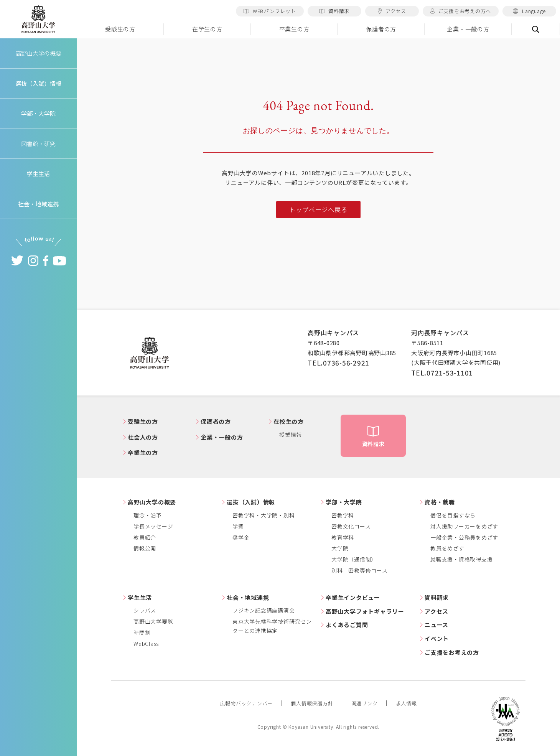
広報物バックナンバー (247, 703)
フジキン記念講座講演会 (264, 610)
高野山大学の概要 (38, 53)
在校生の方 (289, 421)
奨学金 (241, 537)
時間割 (142, 632)
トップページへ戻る (318, 209)
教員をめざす (447, 548)
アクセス (392, 11)
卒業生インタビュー (353, 597)
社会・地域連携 (248, 597)
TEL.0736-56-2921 (338, 363)
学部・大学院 (344, 502)
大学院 (340, 548)
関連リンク (365, 703)
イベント (437, 638)
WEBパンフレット (270, 11)
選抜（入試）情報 (251, 502)
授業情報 (291, 435)
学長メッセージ (153, 526)
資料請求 (334, 11)
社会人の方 (143, 437)
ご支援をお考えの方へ (461, 11)
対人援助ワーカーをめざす (464, 526)
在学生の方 (207, 29)
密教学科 (343, 515)
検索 (536, 29)
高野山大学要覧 (153, 621)
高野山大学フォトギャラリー (365, 611)
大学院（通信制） (354, 559)
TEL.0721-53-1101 (442, 373)
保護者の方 (381, 29)
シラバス (145, 610)
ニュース (436, 625)
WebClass (146, 644)
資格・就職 (440, 502)
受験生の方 (120, 29)
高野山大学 (38, 20)
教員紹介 (145, 537)
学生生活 (140, 597)
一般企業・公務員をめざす (464, 537)
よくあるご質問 (347, 625)
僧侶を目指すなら (453, 515)
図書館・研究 (39, 144)
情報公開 (145, 548)
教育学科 (343, 537)
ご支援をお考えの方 (452, 652)
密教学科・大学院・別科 (264, 515)
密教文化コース (351, 526)
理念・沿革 (148, 515)
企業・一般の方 (468, 29)
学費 (238, 526)
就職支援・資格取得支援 (461, 559)
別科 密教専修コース (360, 570)
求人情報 (406, 703)
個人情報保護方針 (312, 703)
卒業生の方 (294, 29)
